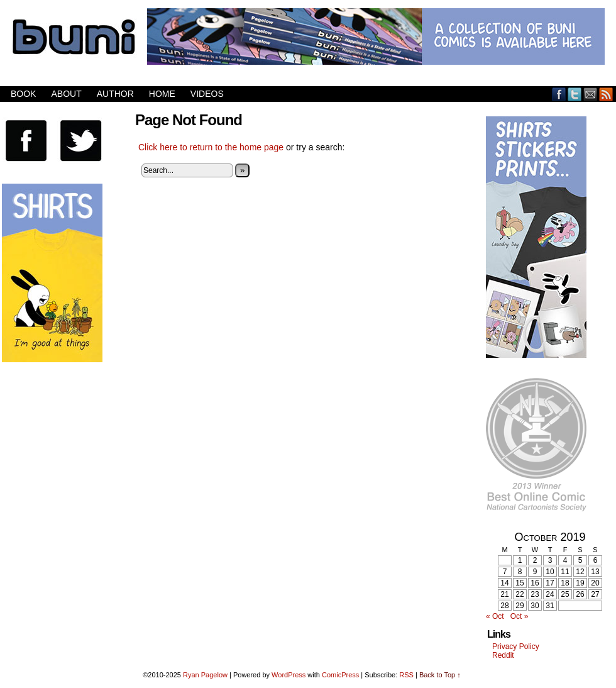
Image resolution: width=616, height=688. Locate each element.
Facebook (559, 94)
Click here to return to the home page (211, 147)
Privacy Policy (516, 646)
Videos (207, 94)
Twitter (575, 94)
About (66, 94)
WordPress (289, 675)
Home (162, 94)
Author (115, 94)
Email (591, 94)
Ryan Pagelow (205, 675)
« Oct (495, 616)
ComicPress (340, 675)
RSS (606, 94)
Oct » (520, 616)
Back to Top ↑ (440, 675)
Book (23, 94)
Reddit (503, 655)
